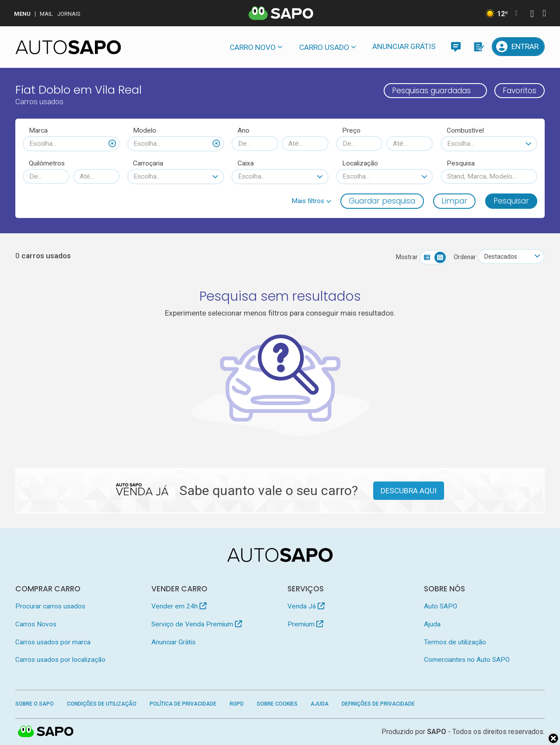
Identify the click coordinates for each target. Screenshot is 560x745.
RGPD (237, 704)
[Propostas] (478, 47)
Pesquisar (511, 201)
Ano (243, 130)
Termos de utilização (455, 642)
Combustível (465, 130)
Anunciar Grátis (404, 46)
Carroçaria (148, 163)
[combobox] (71, 144)
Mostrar (407, 257)
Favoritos (520, 91)
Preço (351, 130)
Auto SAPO (441, 606)
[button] (311, 201)
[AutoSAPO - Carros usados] (68, 47)
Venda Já (306, 606)
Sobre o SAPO (35, 704)
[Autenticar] (532, 15)
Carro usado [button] (324, 47)
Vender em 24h (179, 606)
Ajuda (432, 624)
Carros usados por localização (60, 660)
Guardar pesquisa (382, 201)
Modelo (145, 130)
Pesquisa (461, 163)
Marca (38, 130)
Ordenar (465, 257)
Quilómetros (47, 163)
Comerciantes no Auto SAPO (467, 660)
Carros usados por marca (53, 642)
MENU (22, 14)
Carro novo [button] (253, 47)
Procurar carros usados (50, 606)
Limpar (454, 201)
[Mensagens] (456, 47)
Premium (305, 624)
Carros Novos (36, 624)
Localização (360, 163)
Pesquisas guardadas (431, 91)
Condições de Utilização (102, 704)
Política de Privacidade (183, 704)
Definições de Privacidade (378, 704)
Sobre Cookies (277, 704)
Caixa (246, 163)
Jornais (69, 14)
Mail (46, 14)
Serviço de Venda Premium (197, 624)
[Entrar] (518, 47)
